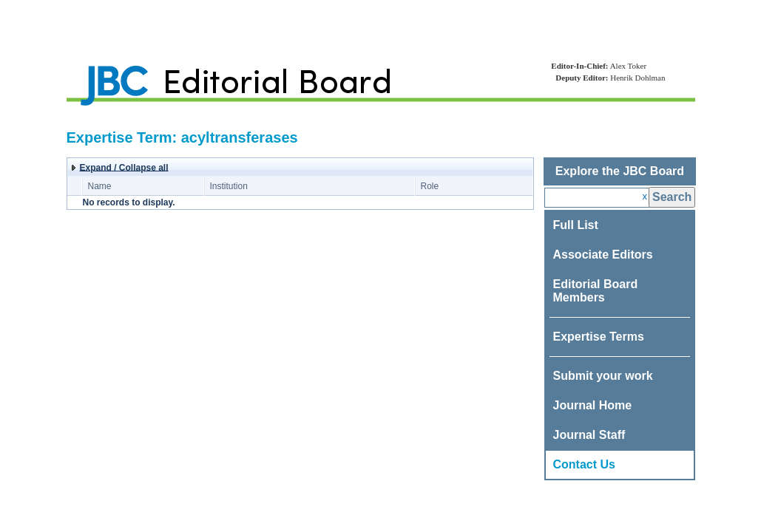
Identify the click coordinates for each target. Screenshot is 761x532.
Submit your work (603, 376)
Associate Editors (603, 255)
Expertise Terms (599, 337)
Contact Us (584, 464)
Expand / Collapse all (124, 168)
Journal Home (593, 405)
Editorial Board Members (596, 291)
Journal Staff (589, 435)
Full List (576, 225)
